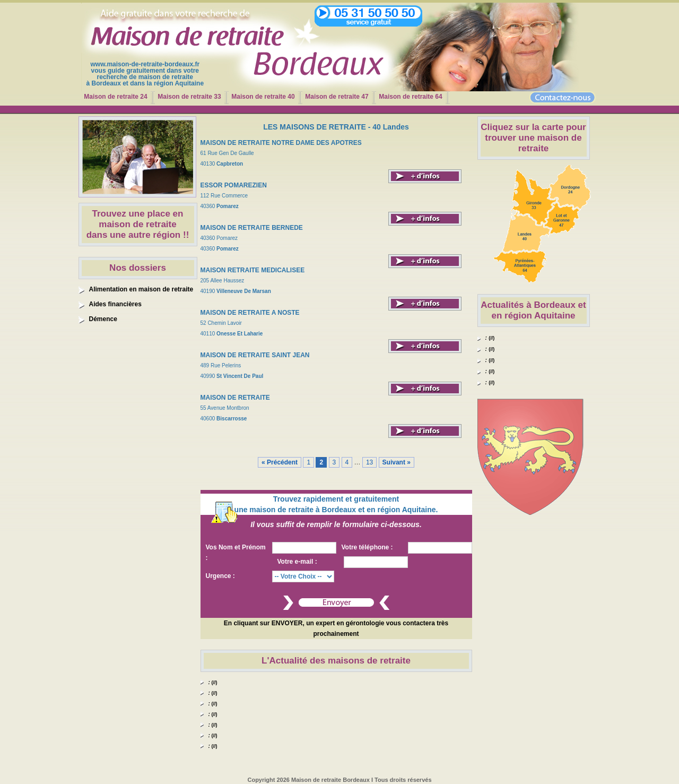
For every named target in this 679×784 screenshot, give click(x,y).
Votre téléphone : (367, 547)
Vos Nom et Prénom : (236, 553)
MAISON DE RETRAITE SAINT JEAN (255, 355)
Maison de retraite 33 (189, 97)
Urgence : (220, 576)
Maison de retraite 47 (337, 97)
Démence (103, 319)
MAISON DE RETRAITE (235, 398)
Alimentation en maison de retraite (141, 289)
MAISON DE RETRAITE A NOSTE (250, 313)
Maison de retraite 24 (115, 97)
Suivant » (397, 462)
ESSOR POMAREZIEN (234, 185)
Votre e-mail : (297, 562)
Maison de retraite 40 (263, 97)
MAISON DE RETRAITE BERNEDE (252, 228)
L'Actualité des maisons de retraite (336, 661)
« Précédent (280, 462)
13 (369, 462)
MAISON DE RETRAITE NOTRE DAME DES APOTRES (281, 143)
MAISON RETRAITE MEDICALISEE (253, 270)
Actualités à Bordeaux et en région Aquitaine (533, 310)
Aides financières (115, 304)
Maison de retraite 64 (410, 97)
